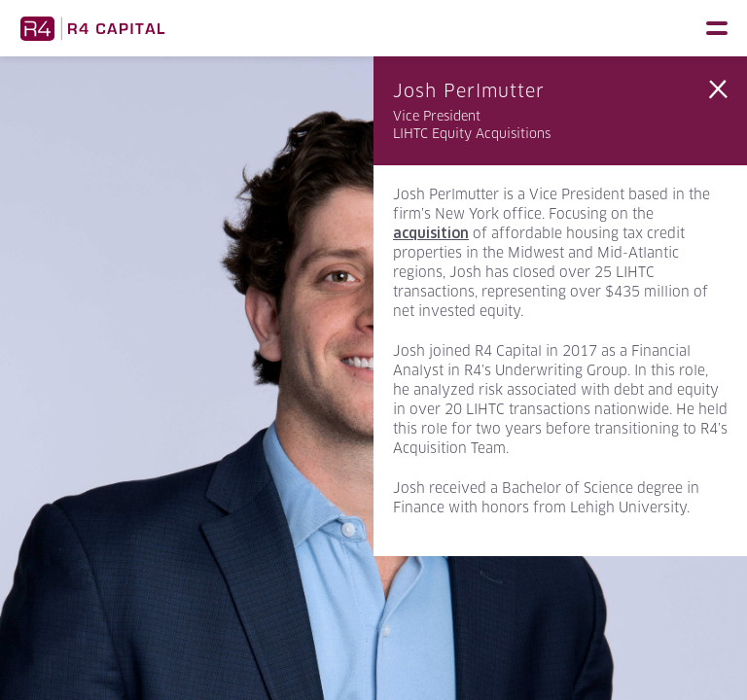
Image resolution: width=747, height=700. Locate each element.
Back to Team (718, 89)
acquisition (431, 233)
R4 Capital (92, 28)
